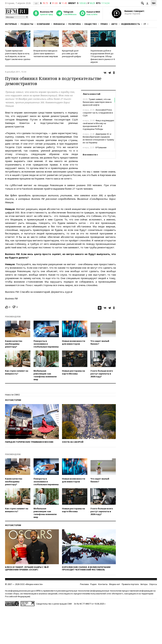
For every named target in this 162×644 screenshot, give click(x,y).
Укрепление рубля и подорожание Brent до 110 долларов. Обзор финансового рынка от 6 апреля (103, 56)
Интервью (11, 24)
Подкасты (27, 24)
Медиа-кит (115, 584)
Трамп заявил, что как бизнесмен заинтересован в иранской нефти (97, 102)
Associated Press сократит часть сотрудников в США (98, 113)
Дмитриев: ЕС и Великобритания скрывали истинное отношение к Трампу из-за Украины (98, 138)
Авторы (144, 584)
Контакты (103, 584)
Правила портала (130, 584)
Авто (114, 24)
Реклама (84, 584)
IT (145, 24)
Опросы (153, 584)
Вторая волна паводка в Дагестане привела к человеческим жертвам (46, 53)
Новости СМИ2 (12, 395)
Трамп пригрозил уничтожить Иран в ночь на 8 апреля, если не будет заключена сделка (18, 55)
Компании (43, 24)
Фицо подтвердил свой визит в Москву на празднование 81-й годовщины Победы (98, 125)
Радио (93, 584)
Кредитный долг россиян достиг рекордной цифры (72, 53)
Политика (75, 24)
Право (104, 24)
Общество (91, 24)
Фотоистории (13, 400)
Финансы (59, 24)
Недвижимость (131, 24)
